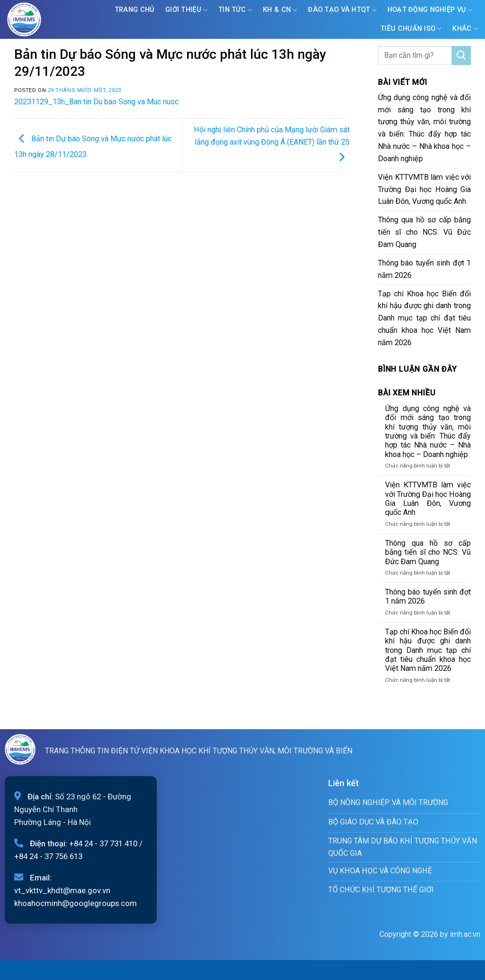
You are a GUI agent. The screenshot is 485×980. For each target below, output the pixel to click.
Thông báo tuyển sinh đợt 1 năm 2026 (424, 269)
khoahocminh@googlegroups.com (76, 903)
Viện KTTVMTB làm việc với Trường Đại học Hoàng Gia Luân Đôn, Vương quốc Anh (424, 189)
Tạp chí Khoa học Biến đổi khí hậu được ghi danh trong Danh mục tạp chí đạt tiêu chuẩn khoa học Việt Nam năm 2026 (424, 318)
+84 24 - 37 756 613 (48, 856)
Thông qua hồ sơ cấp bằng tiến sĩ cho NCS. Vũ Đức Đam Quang (424, 232)
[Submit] (461, 55)
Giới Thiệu (186, 10)
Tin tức (235, 10)
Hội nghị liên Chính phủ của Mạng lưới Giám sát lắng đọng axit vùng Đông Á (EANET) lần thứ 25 (272, 143)
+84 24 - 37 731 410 (103, 843)
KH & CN (280, 10)
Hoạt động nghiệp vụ (430, 10)
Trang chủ (135, 10)
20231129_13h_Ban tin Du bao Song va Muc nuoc (96, 102)
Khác (465, 29)
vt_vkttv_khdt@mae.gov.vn (62, 890)
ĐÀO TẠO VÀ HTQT (342, 10)
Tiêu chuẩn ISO (411, 29)
